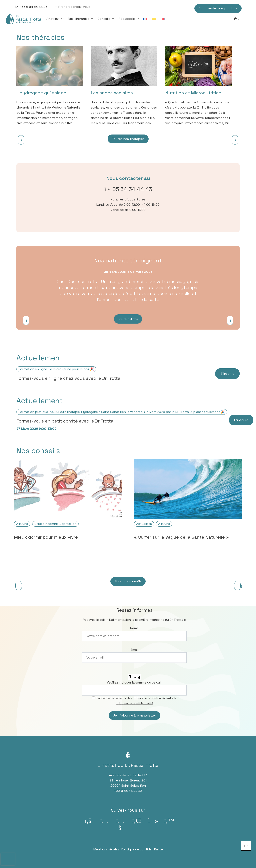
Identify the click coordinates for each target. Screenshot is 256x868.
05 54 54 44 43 (132, 189)
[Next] (235, 140)
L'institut (55, 19)
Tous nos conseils (128, 581)
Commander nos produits (218, 8)
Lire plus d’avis (128, 319)
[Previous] (21, 140)
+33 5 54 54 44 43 (33, 7)
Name (134, 628)
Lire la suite (147, 299)
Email (134, 650)
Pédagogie (129, 19)
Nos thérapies (81, 19)
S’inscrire (227, 374)
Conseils (106, 19)
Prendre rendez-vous (74, 7)
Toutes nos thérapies (128, 139)
